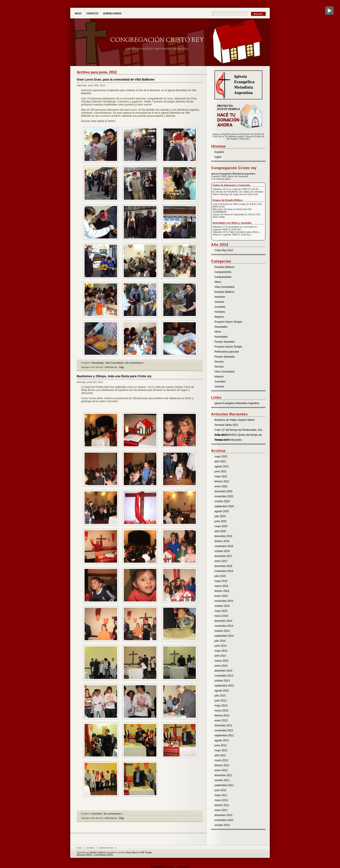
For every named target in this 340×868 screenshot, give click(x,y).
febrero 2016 (222, 591)
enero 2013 (221, 721)
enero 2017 (221, 561)
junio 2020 (220, 521)
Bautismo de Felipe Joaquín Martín (235, 420)
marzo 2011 (221, 800)
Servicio (219, 362)
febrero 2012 (222, 765)
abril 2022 (220, 462)
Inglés (218, 157)
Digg (122, 367)
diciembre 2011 (223, 775)
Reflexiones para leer (227, 352)
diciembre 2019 (223, 536)
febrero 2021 (222, 481)
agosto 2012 (222, 740)
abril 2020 (220, 531)
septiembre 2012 (224, 735)
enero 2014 (221, 666)
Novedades (98, 363)
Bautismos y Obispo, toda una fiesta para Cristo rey (114, 376)
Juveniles (97, 814)
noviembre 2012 (224, 730)
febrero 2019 (222, 541)
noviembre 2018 (224, 546)
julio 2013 (220, 696)
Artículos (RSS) (84, 855)
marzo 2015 (221, 616)
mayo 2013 (221, 706)
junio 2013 (220, 701)
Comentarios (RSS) (103, 855)
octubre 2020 (222, 501)
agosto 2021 (222, 466)
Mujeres (219, 317)
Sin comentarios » (135, 363)
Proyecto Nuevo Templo (228, 322)
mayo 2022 (221, 457)
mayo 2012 (221, 750)
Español (219, 152)
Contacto (92, 14)
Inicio (78, 14)
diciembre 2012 (223, 725)
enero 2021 (221, 486)
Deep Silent (132, 853)
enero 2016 (221, 596)
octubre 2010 (222, 825)
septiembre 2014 (224, 636)
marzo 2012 (221, 760)
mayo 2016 (221, 581)
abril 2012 (220, 755)
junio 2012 (220, 745)
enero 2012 (221, 770)
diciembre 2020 (223, 491)
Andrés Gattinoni (98, 853)
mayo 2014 (221, 651)
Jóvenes (219, 302)
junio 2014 (220, 646)
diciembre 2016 (223, 566)
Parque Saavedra (225, 342)
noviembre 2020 (224, 496)
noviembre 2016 (224, 571)
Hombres (220, 297)
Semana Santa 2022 (226, 425)
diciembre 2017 (223, 556)
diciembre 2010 (223, 815)
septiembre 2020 (224, 506)
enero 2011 (221, 810)
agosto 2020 (222, 511)
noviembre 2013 (224, 676)
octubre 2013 (222, 681)
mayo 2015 (221, 611)
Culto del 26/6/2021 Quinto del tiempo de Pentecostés (238, 435)
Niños (218, 282)
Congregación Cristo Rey (157, 40)
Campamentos (223, 272)
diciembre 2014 (223, 621)
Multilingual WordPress (162, 867)
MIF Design (146, 853)
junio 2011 (220, 790)
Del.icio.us (111, 367)
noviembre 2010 (224, 820)
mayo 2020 (221, 526)
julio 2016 (220, 576)
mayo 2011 (221, 795)
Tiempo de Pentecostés (228, 440)
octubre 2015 (222, 606)
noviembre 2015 (224, 601)
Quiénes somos (112, 14)
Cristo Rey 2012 (224, 250)
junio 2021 (220, 471)
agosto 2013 (222, 691)
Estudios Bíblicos (224, 267)
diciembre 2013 (223, 671)
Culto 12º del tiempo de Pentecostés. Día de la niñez (238, 430)
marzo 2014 (221, 661)
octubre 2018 (222, 551)
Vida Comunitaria (114, 363)
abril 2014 (220, 656)
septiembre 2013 (224, 686)
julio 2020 (220, 516)
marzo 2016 (221, 586)
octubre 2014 (222, 631)
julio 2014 (220, 641)
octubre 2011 (222, 780)
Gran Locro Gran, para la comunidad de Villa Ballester (116, 79)
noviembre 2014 (224, 626)
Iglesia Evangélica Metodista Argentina (237, 403)
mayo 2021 (221, 476)
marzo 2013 (221, 711)
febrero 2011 (222, 805)
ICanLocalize (183, 867)
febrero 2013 (222, 716)
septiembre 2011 (224, 785)
